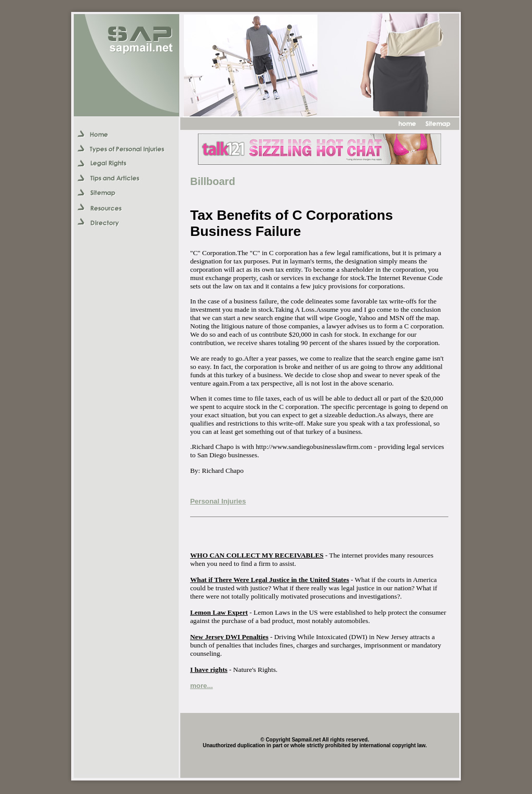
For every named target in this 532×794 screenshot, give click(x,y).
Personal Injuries (218, 501)
